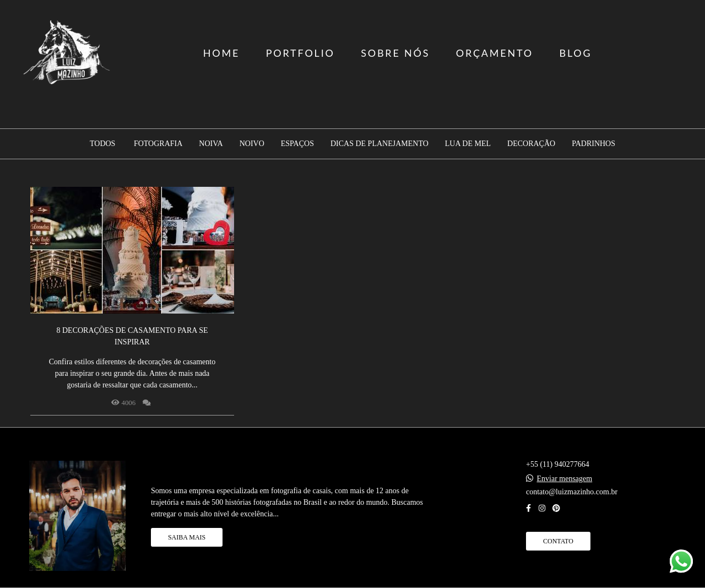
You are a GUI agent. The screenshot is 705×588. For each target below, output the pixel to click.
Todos (102, 144)
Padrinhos (593, 144)
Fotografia (158, 144)
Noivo (252, 144)
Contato (558, 541)
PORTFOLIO (300, 53)
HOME (221, 53)
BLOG (575, 53)
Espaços (297, 144)
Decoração (531, 144)
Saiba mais (187, 537)
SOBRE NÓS (395, 53)
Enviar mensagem (565, 479)
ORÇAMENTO (495, 53)
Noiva (211, 144)
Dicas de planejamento (379, 144)
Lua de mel (468, 144)
